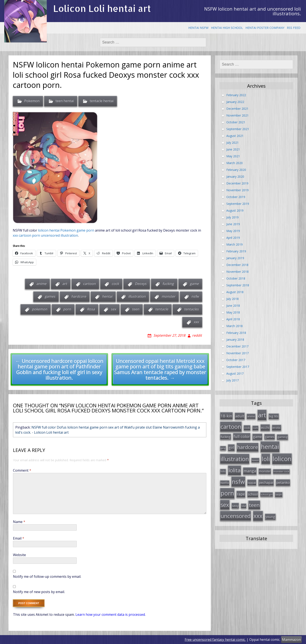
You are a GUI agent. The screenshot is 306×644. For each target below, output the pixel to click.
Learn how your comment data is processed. (110, 614)
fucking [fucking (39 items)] (226, 435)
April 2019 (233, 238)
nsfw (195, 297)
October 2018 (236, 278)
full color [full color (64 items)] (242, 435)
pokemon (40, 309)
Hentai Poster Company (265, 28)
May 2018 (233, 312)
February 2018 (236, 333)
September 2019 (238, 204)
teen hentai (65, 101)
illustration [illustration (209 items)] (235, 456)
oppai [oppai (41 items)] (252, 478)
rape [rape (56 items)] (241, 489)
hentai (107, 297)
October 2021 (236, 122)
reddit (197, 335)
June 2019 (233, 224)
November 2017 (237, 353)
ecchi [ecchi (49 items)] (265, 426)
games (50, 297)
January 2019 (235, 258)
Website (19, 555)
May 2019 (233, 231)
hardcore (79, 297)
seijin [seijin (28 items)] (279, 490)
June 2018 (233, 306)
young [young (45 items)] (270, 511)
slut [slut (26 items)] (244, 501)
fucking (168, 284)
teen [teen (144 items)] (254, 500)
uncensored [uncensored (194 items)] (236, 510)
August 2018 (235, 292)
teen (136, 309)
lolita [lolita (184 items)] (234, 467)
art (65, 284)
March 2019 (234, 244)
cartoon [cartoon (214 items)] (231, 425)
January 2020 (235, 176)
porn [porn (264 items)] (227, 489)
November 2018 (237, 272)
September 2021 (238, 129)
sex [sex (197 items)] (225, 499)
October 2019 (236, 197)
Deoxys (141, 284)
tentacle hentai (102, 101)
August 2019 (235, 210)
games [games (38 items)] (270, 435)
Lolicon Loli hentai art (102, 8)
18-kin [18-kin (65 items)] (226, 415)
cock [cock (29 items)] (247, 427)
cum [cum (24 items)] (255, 427)
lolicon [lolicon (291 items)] (282, 456)
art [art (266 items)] (262, 414)
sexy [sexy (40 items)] (235, 500)
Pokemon (32, 101)
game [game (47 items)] (257, 435)
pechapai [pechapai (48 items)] (266, 478)
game (194, 284)
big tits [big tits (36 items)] (274, 416)
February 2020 (236, 170)
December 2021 (237, 109)
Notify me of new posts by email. (39, 592)
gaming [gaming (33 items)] (282, 435)
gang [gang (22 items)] (223, 446)
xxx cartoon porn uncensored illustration (45, 235)
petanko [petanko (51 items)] (283, 478)
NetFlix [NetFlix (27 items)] (225, 479)
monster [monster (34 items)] (265, 468)
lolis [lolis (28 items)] (223, 468)
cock (115, 284)
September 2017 (238, 367)
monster (168, 297)
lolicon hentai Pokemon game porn (66, 230)
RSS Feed (294, 28)
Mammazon (291, 640)
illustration (137, 297)
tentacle (162, 309)
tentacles (191, 309)
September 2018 (238, 285)
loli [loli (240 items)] (266, 456)
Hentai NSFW (198, 28)
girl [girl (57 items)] (231, 445)
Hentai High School (227, 28)
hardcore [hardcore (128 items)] (248, 445)
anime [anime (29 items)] (251, 416)
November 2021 (237, 115)
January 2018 (235, 340)
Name (19, 522)
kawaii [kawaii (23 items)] (255, 457)
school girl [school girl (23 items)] (267, 490)
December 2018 (237, 265)
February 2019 (236, 251)
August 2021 (235, 136)
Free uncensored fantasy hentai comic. (215, 640)
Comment (22, 470)
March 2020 (234, 163)
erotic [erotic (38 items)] (277, 426)
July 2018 (232, 299)
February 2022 (236, 95)
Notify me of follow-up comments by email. (47, 577)
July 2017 (232, 380)
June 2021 (233, 149)
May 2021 (233, 156)
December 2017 (237, 346)
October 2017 (236, 360)
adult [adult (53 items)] (240, 416)
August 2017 (235, 373)
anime (41, 284)
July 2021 (232, 143)
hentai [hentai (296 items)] (270, 444)
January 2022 (235, 102)
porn (67, 309)
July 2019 (232, 217)
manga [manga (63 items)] (250, 468)
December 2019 (237, 183)
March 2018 (234, 326)
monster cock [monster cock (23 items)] (281, 468)
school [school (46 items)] (253, 490)
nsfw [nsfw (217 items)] (238, 477)
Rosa (91, 309)
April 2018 (233, 319)
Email (19, 538)
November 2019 (237, 190)
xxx (196, 322)
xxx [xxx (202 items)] (258, 510)
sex (113, 309)
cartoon (89, 284)
